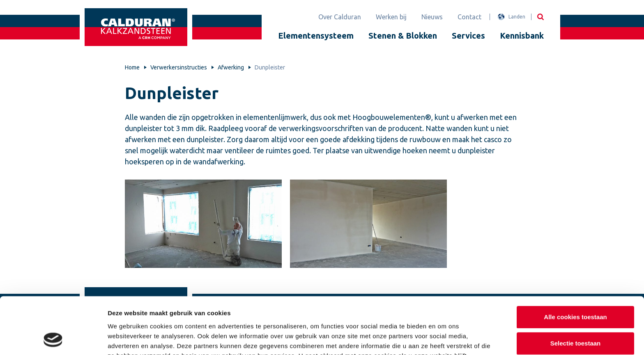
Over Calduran (340, 17)
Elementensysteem (316, 36)
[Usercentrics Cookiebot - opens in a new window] (53, 339)
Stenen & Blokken (403, 36)
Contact (469, 17)
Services (468, 36)
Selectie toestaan (576, 290)
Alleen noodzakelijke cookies (575, 316)
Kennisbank (522, 36)
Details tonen (444, 339)
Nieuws (432, 17)
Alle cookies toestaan (575, 264)
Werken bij (391, 17)
